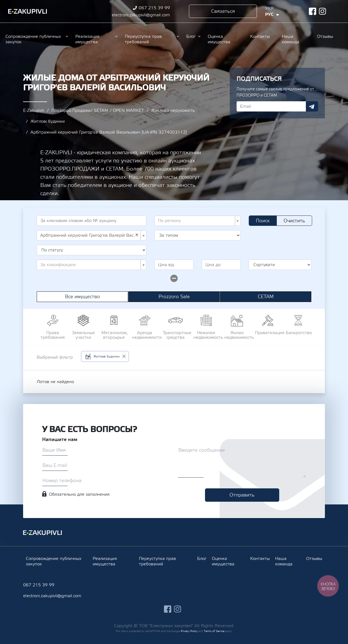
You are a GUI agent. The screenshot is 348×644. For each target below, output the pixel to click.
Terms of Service (214, 631)
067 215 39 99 (154, 8)
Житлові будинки (48, 121)
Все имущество (83, 297)
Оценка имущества (219, 39)
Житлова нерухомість (173, 110)
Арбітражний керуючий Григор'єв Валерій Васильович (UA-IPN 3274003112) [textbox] (90, 235)
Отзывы (325, 36)
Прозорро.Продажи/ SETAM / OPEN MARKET (98, 110)
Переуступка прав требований (143, 39)
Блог (191, 36)
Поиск (263, 221)
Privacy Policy (189, 631)
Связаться (223, 11)
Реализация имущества (87, 39)
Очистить (294, 221)
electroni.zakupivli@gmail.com (141, 15)
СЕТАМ (266, 297)
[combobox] (198, 221)
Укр (269, 8)
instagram (323, 11)
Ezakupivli (28, 11)
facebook (313, 11)
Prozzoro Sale (174, 297)
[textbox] (196, 221)
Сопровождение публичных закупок (33, 39)
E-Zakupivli (34, 110)
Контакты (260, 36)
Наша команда (291, 39)
